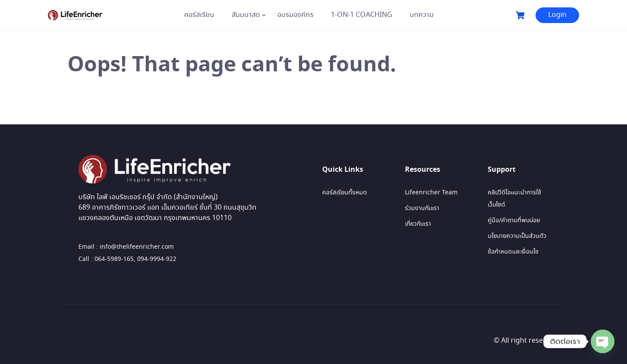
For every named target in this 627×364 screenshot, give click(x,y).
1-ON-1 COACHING (362, 15)
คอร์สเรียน (199, 15)
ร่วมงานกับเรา (422, 208)
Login (557, 15)
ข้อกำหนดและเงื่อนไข (513, 252)
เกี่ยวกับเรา (418, 224)
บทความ (422, 15)
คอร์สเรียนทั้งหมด (345, 193)
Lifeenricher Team (431, 193)
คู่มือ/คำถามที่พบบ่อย (514, 220)
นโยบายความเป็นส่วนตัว (517, 236)
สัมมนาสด (246, 15)
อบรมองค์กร (295, 15)
